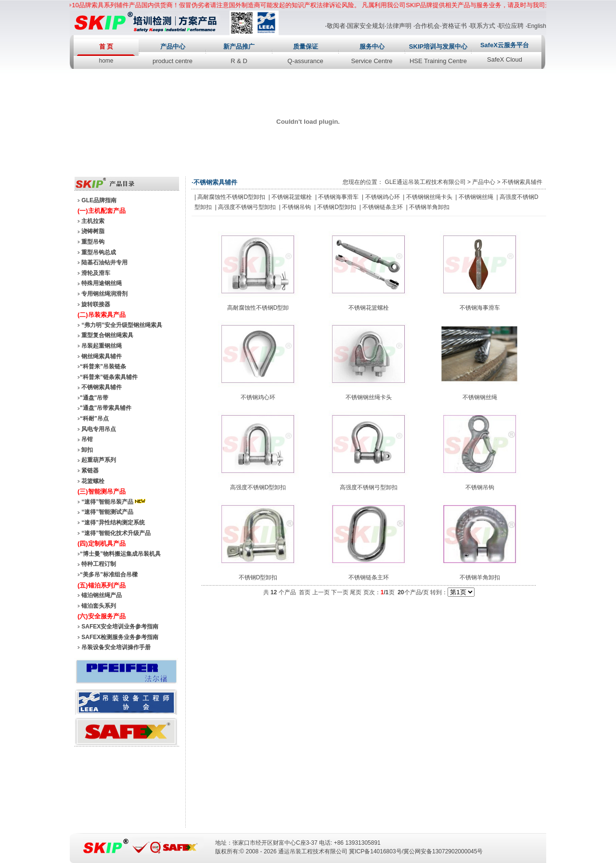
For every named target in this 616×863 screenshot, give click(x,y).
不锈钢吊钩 (296, 207)
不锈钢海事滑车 (338, 197)
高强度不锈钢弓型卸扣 (247, 207)
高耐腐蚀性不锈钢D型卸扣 (231, 197)
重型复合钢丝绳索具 (107, 335)
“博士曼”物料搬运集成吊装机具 (120, 554)
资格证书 (454, 26)
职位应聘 (511, 26)
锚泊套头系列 (99, 606)
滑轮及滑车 (96, 273)
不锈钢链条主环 (383, 207)
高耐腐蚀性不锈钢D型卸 (258, 308)
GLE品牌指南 (99, 200)
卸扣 (87, 450)
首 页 (106, 46)
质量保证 (306, 46)
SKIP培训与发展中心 (438, 46)
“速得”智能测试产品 (107, 512)
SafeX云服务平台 (505, 45)
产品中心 (173, 46)
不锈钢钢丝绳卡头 (429, 197)
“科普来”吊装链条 (103, 366)
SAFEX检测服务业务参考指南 (120, 637)
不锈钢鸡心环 (383, 197)
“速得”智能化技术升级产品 (116, 533)
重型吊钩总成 (99, 252)
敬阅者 (336, 26)
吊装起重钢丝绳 (102, 346)
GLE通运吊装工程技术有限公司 (425, 182)
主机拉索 (93, 221)
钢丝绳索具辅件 (102, 356)
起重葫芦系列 (99, 460)
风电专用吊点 (99, 429)
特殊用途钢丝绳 (102, 283)
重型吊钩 (93, 242)
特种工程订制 (99, 564)
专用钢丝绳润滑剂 (104, 294)
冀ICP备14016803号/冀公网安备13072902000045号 (416, 851)
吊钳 (87, 439)
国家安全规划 (366, 26)
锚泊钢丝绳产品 (102, 595)
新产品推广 (239, 46)
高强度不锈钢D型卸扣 (258, 487)
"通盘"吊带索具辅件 (106, 408)
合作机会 (427, 26)
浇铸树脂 (93, 231)
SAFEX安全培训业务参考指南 (120, 627)
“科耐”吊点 (94, 418)
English (537, 26)
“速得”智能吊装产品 (114, 502)
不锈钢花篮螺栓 (292, 197)
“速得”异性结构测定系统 (113, 523)
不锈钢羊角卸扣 (429, 207)
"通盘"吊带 (94, 398)
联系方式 (483, 26)
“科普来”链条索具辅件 (109, 377)
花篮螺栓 (93, 481)
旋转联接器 (96, 304)
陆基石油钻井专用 (104, 262)
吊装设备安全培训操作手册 (116, 647)
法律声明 (399, 26)
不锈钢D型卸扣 (337, 207)
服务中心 (372, 46)
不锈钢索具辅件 (102, 387)
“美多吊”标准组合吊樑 (109, 575)
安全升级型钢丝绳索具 (133, 325)
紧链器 (90, 471)
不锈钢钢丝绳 (476, 197)
